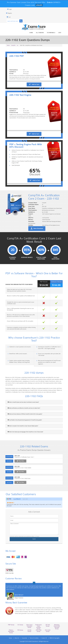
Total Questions (56, 258)
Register (9, 13)
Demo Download (38, 229)
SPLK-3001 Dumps (48, 631)
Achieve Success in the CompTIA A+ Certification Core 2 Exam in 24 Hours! (28, 151)
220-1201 (17, 466)
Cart (60, 33)
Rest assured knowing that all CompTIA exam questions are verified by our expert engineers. (49, 362)
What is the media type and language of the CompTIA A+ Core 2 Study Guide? (25, 432)
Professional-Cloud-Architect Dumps (39, 627)
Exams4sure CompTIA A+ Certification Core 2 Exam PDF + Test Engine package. (49, 348)
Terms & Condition (34, 638)
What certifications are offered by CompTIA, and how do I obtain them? (24, 408)
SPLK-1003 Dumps (39, 631)
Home (31, 33)
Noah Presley (19, 595)
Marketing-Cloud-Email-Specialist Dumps (57, 627)
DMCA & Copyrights (54, 638)
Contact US (44, 638)
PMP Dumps (11, 625)
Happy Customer (19, 598)
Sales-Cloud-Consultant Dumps (29, 626)
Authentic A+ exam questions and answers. (20, 347)
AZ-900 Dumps (29, 631)
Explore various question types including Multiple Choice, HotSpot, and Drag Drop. (20, 361)
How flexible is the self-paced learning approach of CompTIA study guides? (25, 420)
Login (9, 9)
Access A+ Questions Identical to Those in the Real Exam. (26, 154)
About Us (17, 638)
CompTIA (13, 45)
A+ (18, 45)
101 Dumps (20, 625)
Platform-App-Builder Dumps (11, 631)
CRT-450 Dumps (48, 625)
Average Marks (27, 257)
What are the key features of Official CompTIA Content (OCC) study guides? (25, 414)
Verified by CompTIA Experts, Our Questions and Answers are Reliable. (27, 158)
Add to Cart (35, 84)
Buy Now (22, 461)
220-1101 (17, 456)
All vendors (40, 33)
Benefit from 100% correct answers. (18, 354)
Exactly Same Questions (41, 258)
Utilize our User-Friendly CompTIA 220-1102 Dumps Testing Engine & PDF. (27, 162)
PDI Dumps (20, 630)
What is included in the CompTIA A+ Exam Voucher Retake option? (23, 426)
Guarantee (24, 638)
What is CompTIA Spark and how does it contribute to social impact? (23, 402)
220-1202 (17, 477)
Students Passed (13, 258)
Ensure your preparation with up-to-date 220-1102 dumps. (49, 355)
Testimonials (51, 33)
